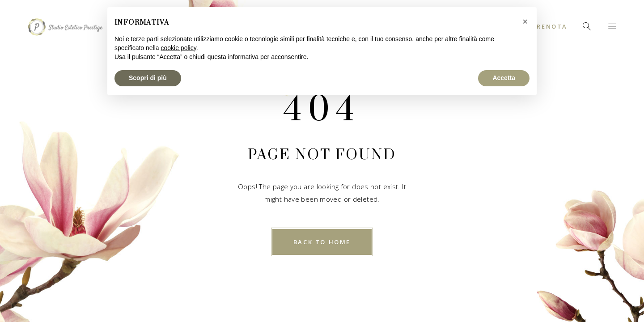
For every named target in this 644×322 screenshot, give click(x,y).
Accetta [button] (504, 78)
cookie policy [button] (179, 48)
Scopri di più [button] (148, 78)
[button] (525, 21)
